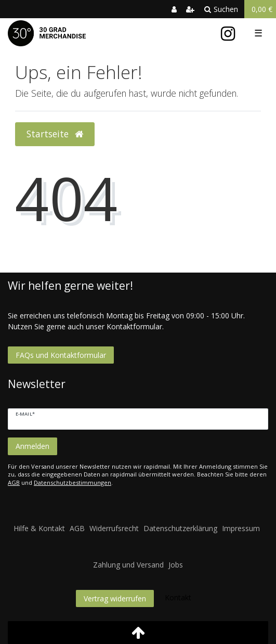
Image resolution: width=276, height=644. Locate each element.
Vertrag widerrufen (115, 598)
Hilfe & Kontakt (39, 528)
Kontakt (178, 597)
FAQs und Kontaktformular (61, 355)
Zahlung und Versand (128, 565)
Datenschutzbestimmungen (73, 482)
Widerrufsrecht (114, 528)
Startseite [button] (55, 134)
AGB (14, 482)
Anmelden (32, 446)
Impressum (241, 528)
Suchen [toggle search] (221, 9)
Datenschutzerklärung (180, 528)
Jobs (176, 565)
